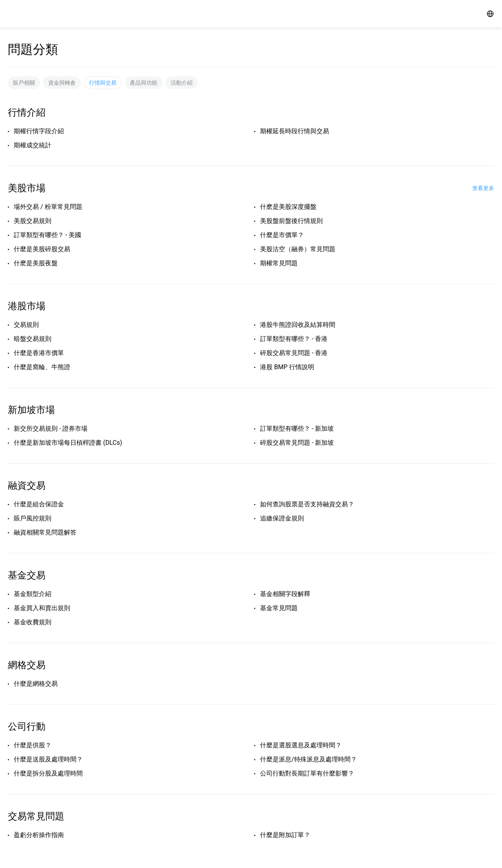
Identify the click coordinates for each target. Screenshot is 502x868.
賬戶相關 (24, 83)
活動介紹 (182, 83)
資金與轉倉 (62, 83)
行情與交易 (103, 83)
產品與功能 (144, 83)
